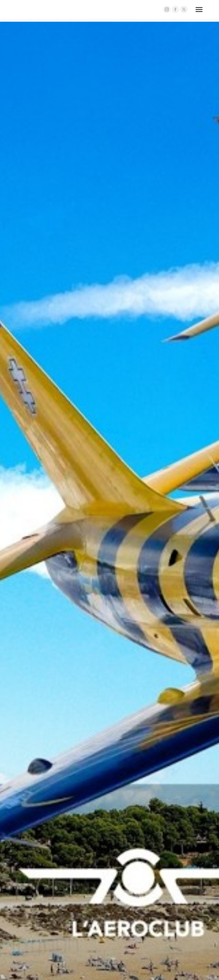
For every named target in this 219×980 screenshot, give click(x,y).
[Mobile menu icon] (199, 10)
